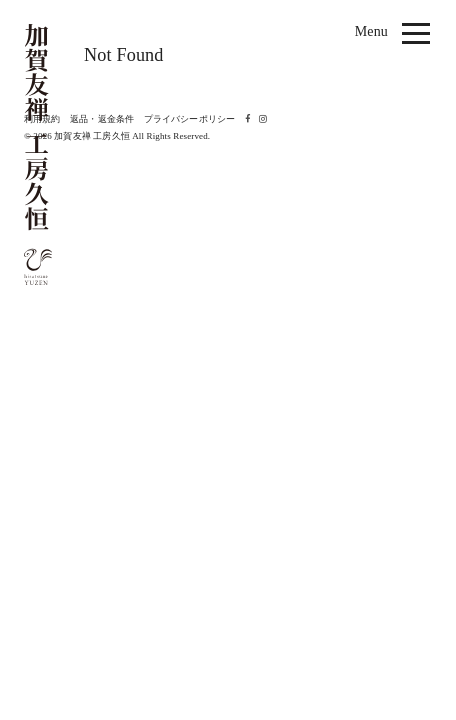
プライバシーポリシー (189, 119)
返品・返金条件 (102, 119)
